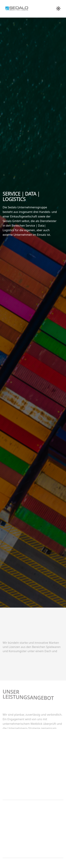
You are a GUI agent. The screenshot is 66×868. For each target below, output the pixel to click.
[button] (59, 9)
